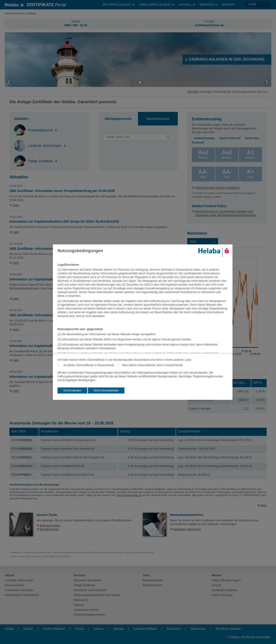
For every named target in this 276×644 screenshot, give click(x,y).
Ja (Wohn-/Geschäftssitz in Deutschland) (90, 365)
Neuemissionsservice (187, 515)
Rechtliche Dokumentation (90, 590)
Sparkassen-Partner (86, 610)
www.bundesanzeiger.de (129, 495)
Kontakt (229, 5)
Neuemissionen (14, 585)
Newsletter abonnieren (187, 529)
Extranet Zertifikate (145, 629)
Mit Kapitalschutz (119, 4)
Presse (79, 629)
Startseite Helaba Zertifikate (21, 13)
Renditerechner (49, 529)
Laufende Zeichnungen (38, 146)
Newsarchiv (81, 600)
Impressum (173, 629)
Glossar (216, 585)
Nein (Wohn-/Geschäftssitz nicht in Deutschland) (152, 365)
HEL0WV (199, 92)
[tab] (118, 119)
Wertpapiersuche (118, 119)
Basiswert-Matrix (50, 526)
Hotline (76, 22)
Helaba (9, 629)
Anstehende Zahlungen (19, 590)
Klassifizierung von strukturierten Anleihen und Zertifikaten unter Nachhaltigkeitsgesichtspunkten (226, 213)
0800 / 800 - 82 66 (76, 25)
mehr (16, 205)
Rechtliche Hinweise (228, 629)
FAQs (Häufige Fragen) (226, 580)
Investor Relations (54, 629)
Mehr (263, 505)
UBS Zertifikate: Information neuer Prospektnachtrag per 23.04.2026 (62, 191)
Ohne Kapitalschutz (157, 4)
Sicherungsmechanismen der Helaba (97, 595)
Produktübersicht (34, 130)
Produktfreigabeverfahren (89, 615)
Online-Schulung (222, 595)
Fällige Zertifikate (34, 161)
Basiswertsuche (158, 119)
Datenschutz (198, 629)
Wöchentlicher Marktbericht (22, 595)
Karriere (98, 629)
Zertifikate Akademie (224, 590)
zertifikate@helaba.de (209, 25)
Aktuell (187, 4)
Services (209, 4)
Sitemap (79, 605)
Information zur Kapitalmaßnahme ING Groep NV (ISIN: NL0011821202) (64, 221)
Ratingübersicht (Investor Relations (217, 188)
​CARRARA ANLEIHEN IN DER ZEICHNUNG (227, 59)
